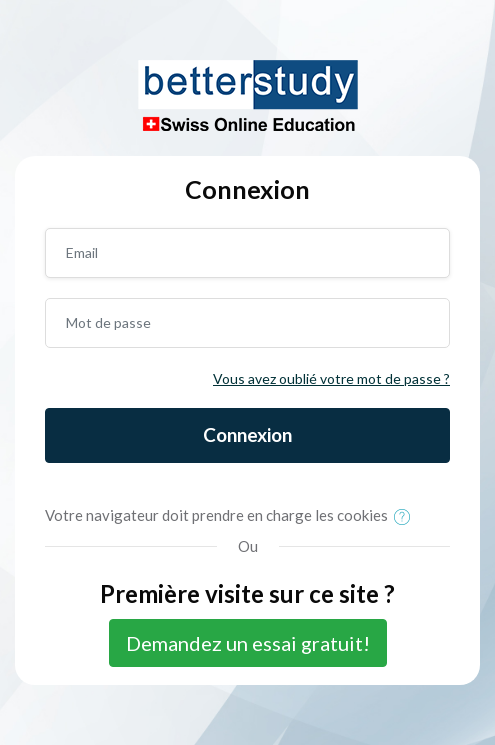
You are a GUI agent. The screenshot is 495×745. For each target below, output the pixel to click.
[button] (406, 517)
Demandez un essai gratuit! (248, 643)
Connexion (247, 434)
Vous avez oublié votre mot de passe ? (331, 378)
